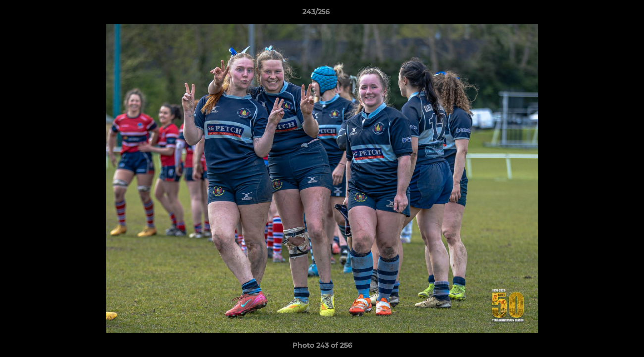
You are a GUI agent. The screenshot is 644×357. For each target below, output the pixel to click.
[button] (602, 14)
